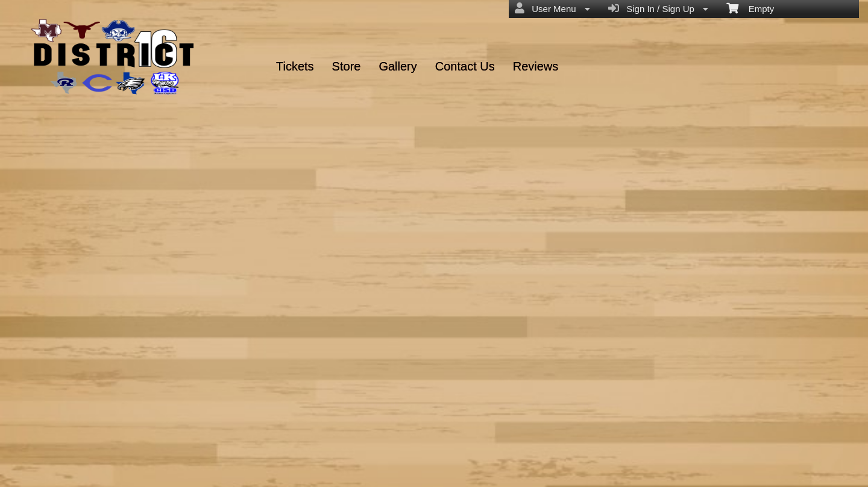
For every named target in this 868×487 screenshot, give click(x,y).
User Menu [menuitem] (552, 8)
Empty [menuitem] (750, 8)
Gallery (398, 66)
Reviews (536, 66)
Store (347, 66)
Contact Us (465, 66)
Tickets (295, 66)
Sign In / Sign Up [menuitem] (658, 8)
